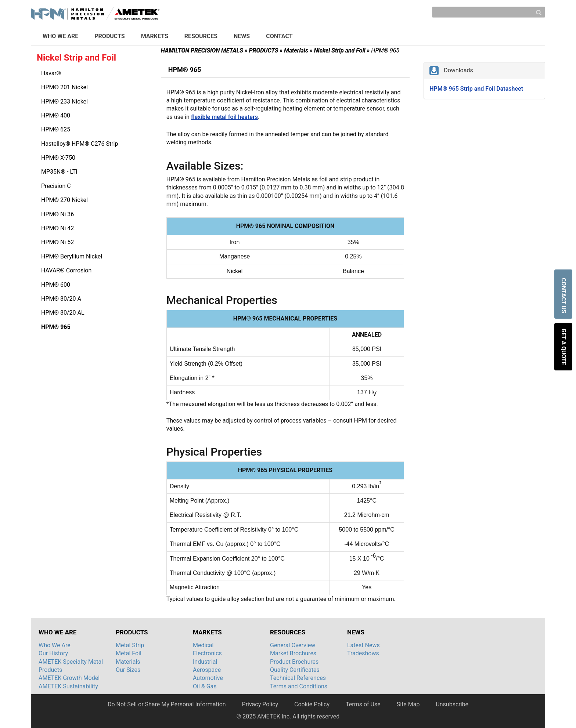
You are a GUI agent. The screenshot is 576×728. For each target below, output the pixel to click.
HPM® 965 (56, 327)
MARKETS (155, 36)
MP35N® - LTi (59, 172)
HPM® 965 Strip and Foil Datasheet (476, 89)
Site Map (408, 704)
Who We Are (55, 645)
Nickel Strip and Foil (342, 50)
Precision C (56, 186)
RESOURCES (201, 36)
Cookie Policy (312, 704)
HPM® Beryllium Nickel (72, 256)
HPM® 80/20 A (61, 299)
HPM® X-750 (58, 158)
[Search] (489, 12)
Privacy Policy (260, 704)
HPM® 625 (56, 129)
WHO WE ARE (60, 36)
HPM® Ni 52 (57, 242)
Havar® (51, 73)
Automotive (208, 678)
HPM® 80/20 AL (63, 313)
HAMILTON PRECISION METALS (204, 50)
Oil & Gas (205, 686)
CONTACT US (564, 296)
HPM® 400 (56, 115)
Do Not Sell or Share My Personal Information (167, 704)
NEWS (242, 36)
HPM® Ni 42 (57, 228)
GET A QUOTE (564, 347)
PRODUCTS (109, 36)
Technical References (298, 678)
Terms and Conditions (299, 686)
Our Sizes (128, 670)
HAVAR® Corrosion (66, 270)
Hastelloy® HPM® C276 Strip (80, 144)
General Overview (293, 645)
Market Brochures (293, 653)
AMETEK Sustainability (68, 686)
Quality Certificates (295, 670)
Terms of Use (363, 704)
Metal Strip (130, 645)
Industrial (205, 662)
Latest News (363, 645)
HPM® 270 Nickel (64, 200)
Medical (203, 645)
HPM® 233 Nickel (64, 102)
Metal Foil (129, 653)
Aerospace (207, 670)
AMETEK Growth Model (69, 678)
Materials (298, 50)
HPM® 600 (56, 285)
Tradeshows (363, 653)
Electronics (207, 653)
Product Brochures (294, 662)
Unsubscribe (452, 704)
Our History (53, 653)
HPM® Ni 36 (57, 214)
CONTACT (279, 36)
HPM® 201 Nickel (64, 87)
